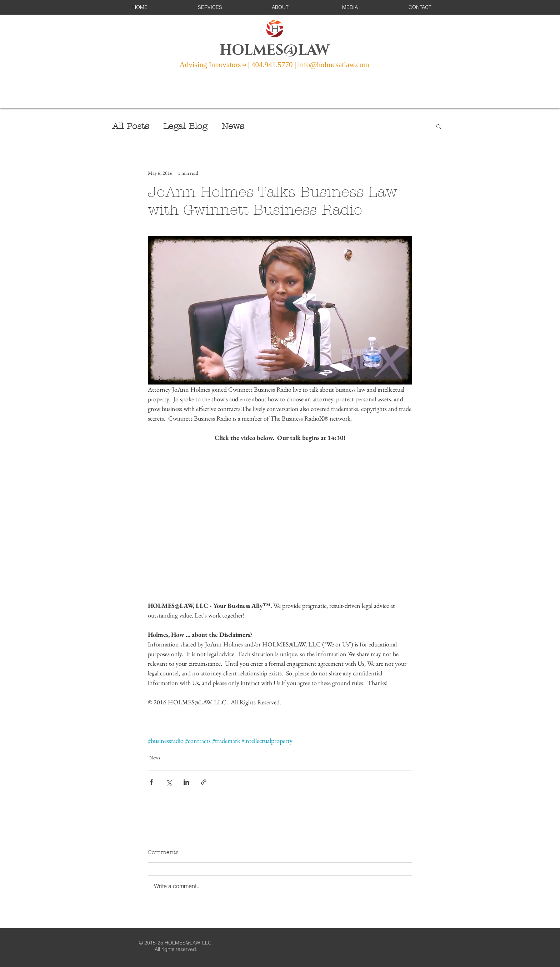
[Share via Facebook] (151, 782)
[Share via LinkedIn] (186, 782)
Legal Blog (185, 126)
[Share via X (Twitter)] (169, 782)
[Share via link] (204, 782)
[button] (210, 7)
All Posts (131, 126)
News (233, 126)
